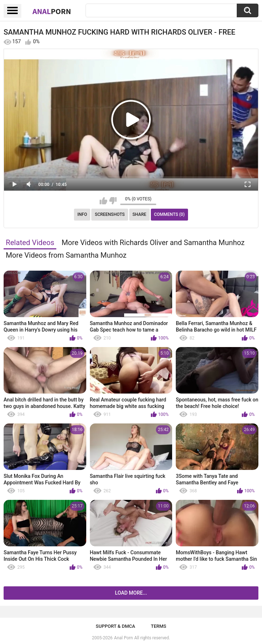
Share (139, 214)
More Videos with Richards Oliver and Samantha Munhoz (153, 243)
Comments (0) (169, 214)
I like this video (103, 201)
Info (82, 214)
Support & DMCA (115, 626)
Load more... (131, 593)
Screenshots (110, 214)
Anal (52, 11)
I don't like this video (113, 201)
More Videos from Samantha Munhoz (66, 255)
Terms (159, 626)
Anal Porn (123, 638)
